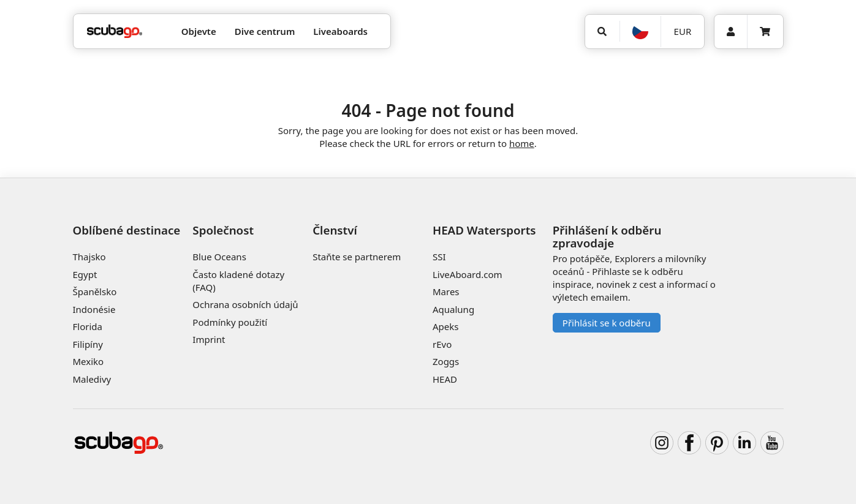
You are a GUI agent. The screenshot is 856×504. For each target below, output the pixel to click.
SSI (439, 257)
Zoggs (446, 361)
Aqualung (453, 309)
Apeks (445, 326)
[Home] (115, 32)
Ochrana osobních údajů (245, 304)
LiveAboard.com (468, 274)
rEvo (442, 344)
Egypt (85, 274)
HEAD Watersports (484, 230)
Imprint (209, 339)
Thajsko (89, 257)
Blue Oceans (219, 257)
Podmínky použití (230, 322)
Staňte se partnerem (357, 257)
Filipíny (88, 344)
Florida (88, 326)
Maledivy (92, 379)
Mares (446, 291)
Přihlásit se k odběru (607, 323)
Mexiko (89, 361)
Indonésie (94, 309)
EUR (683, 31)
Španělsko (95, 291)
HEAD (445, 379)
